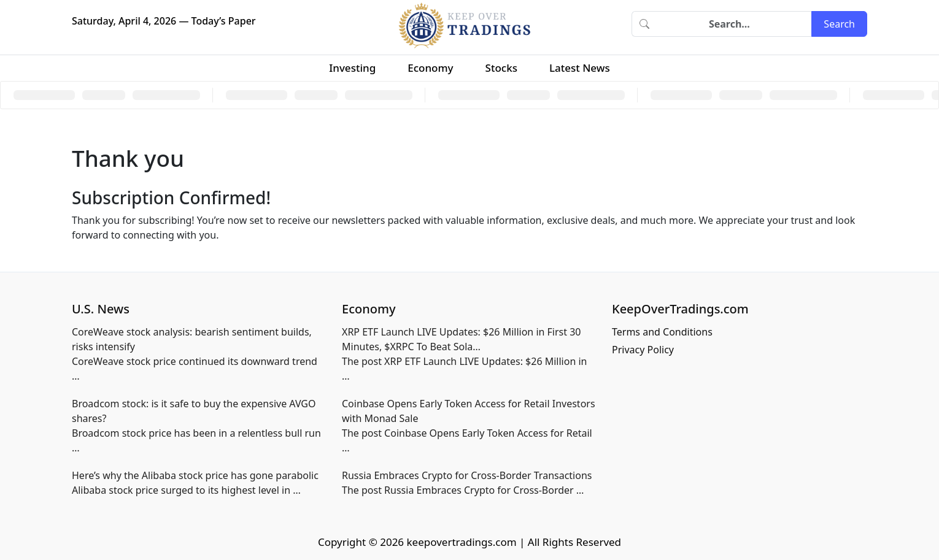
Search (839, 24)
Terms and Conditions (662, 332)
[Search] (734, 24)
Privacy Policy (643, 350)
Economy (430, 68)
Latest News (580, 68)
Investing (352, 68)
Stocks (501, 68)
